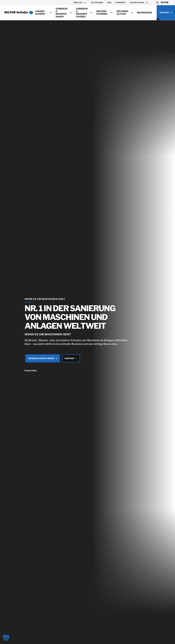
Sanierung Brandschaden (62, 13)
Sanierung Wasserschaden (82, 13)
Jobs (109, 3)
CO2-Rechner (97, 3)
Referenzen (144, 13)
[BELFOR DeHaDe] (19, 13)
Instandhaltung (122, 13)
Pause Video (24, 372)
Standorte (120, 3)
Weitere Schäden (102, 13)
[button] (162, 3)
